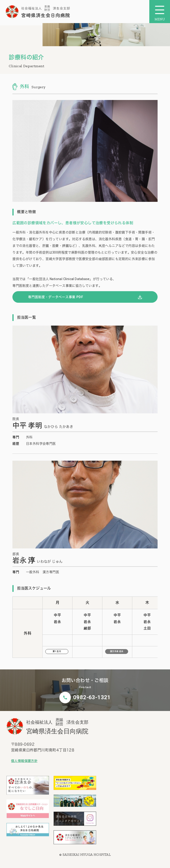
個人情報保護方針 (24, 761)
